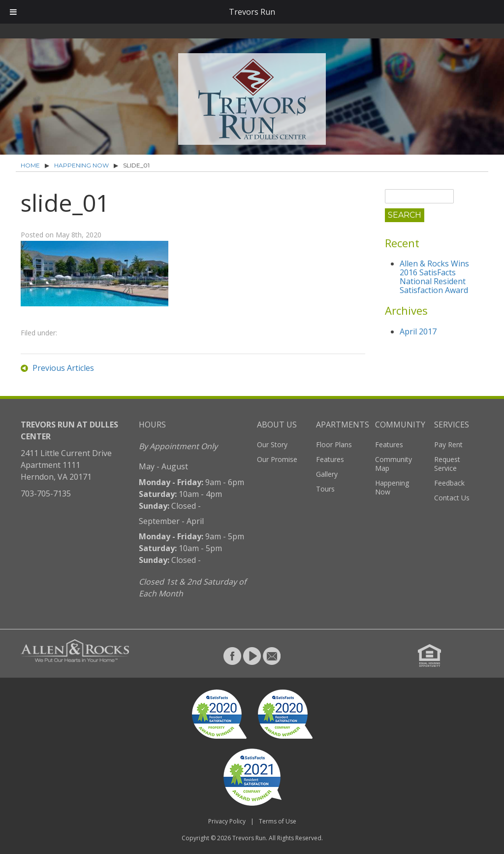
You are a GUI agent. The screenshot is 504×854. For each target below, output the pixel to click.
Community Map (394, 464)
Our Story (272, 444)
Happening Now (81, 165)
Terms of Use (278, 821)
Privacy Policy (227, 821)
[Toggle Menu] (13, 12)
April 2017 (418, 331)
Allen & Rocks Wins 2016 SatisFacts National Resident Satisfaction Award (434, 277)
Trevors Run (249, 838)
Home (30, 165)
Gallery (327, 474)
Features (330, 459)
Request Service (447, 464)
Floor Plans (334, 444)
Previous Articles (63, 368)
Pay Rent (448, 444)
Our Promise (277, 459)
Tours (325, 489)
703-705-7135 (46, 493)
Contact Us (452, 498)
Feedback (449, 483)
